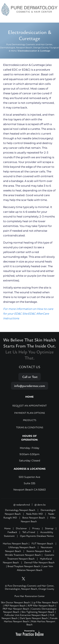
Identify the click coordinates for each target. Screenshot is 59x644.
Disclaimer (21, 528)
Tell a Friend (29, 532)
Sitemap (49, 528)
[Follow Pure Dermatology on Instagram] (30, 579)
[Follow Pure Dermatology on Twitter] (24, 579)
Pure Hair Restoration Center (30, 596)
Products (30, 420)
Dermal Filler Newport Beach (39, 562)
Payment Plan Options (30, 413)
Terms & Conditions (30, 427)
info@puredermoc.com (30, 386)
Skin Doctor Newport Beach (15, 602)
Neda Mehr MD (34, 514)
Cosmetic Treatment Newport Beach (31, 557)
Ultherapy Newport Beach (22, 547)
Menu (53, 19)
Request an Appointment (30, 406)
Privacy (36, 528)
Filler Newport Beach (38, 519)
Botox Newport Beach (34, 518)
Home (7, 528)
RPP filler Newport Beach (41, 605)
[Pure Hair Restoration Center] (29, 9)
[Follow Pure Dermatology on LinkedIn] (41, 579)
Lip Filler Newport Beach (45, 602)
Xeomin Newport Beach (39, 551)
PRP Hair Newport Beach (16, 609)
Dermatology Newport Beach (20, 510)
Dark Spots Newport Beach (34, 618)
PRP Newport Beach (15, 605)
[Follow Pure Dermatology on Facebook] (35, 579)
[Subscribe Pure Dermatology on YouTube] (18, 579)
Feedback (12, 532)
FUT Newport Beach (42, 543)
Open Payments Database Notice (37, 536)
